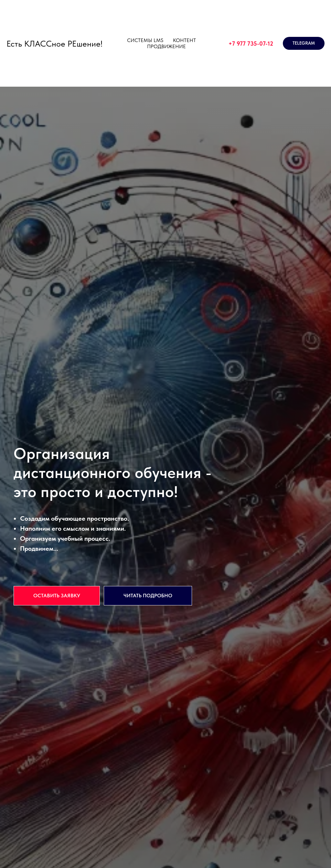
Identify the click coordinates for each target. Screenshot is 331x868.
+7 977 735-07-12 (251, 43)
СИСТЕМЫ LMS (145, 40)
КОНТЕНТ (184, 40)
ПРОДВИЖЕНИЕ (166, 46)
